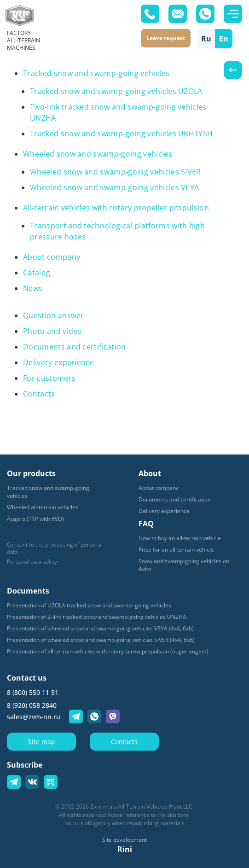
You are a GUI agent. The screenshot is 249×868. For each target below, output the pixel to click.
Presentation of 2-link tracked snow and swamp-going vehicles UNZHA (97, 617)
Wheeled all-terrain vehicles (43, 507)
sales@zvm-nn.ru (34, 717)
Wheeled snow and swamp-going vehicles (98, 154)
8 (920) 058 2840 (32, 705)
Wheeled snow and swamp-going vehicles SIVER (116, 172)
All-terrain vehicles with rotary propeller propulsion (116, 208)
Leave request (166, 38)
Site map (42, 742)
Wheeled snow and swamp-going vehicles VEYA (114, 187)
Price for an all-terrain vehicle (176, 550)
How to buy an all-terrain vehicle (180, 538)
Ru (206, 39)
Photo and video (53, 331)
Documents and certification (75, 347)
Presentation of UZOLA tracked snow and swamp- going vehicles (89, 605)
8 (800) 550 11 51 (33, 692)
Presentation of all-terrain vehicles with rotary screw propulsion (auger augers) (108, 651)
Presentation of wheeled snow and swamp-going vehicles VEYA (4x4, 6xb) (100, 628)
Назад (233, 70)
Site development (124, 840)
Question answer (54, 315)
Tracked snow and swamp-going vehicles (96, 73)
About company (52, 257)
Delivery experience (58, 362)
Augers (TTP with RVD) (35, 519)
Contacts (39, 394)
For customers (49, 378)
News (33, 288)
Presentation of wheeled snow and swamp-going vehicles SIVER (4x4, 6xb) (101, 640)
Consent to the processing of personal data (55, 548)
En (224, 39)
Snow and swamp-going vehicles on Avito (184, 565)
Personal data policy (32, 562)
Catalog (37, 273)
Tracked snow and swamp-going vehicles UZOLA (116, 91)
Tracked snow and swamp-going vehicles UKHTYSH (121, 134)
